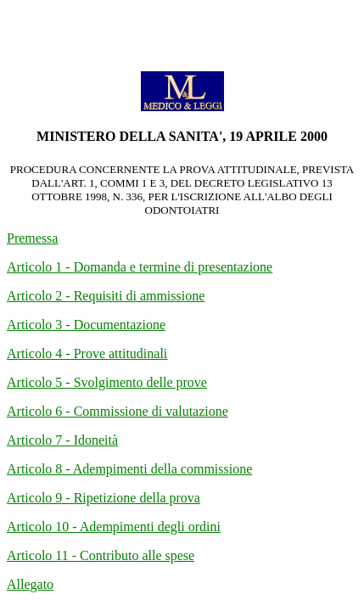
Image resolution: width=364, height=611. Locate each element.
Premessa (32, 238)
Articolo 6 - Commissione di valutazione (118, 411)
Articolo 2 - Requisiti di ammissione (106, 296)
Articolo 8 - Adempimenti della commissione (129, 469)
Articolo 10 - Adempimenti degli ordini (114, 527)
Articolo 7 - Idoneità (62, 440)
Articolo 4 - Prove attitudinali (87, 353)
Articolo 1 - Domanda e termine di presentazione (140, 267)
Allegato (30, 584)
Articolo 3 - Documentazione (86, 325)
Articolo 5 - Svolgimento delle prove (107, 382)
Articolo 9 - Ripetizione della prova (104, 498)
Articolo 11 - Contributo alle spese (101, 555)
